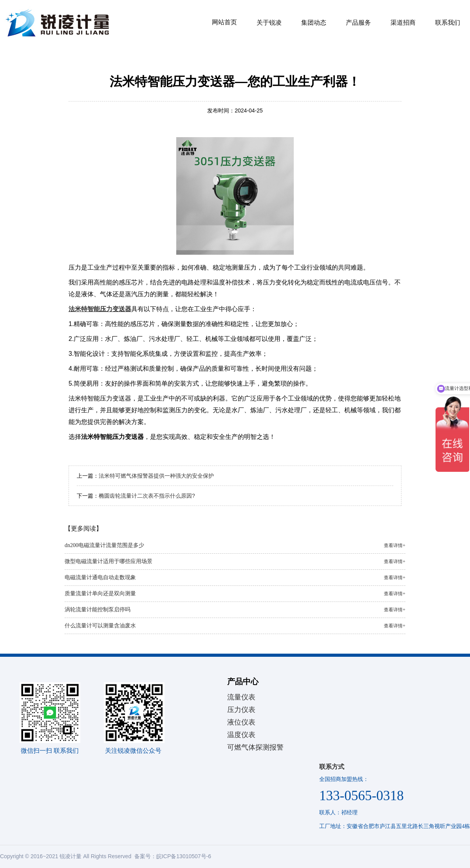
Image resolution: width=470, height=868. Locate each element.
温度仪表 (241, 735)
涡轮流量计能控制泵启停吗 (235, 610)
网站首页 (224, 22)
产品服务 (358, 23)
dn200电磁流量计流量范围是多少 (235, 545)
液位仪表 (241, 722)
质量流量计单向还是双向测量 (235, 594)
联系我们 (448, 23)
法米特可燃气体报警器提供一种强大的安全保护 (156, 476)
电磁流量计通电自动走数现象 (235, 578)
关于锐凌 (269, 23)
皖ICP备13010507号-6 (184, 856)
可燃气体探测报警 (255, 747)
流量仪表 (241, 697)
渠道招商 (403, 23)
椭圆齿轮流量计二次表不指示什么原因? (147, 496)
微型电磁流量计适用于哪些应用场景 (235, 562)
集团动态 (314, 23)
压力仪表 (241, 710)
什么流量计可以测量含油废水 (235, 626)
